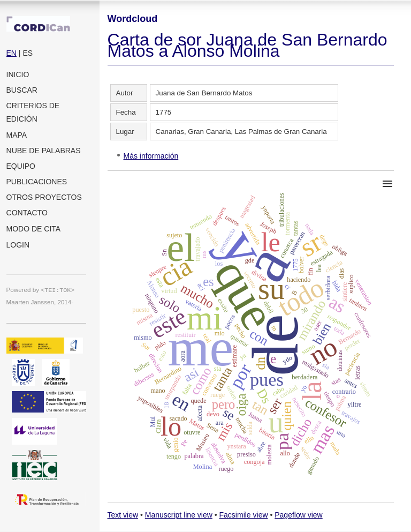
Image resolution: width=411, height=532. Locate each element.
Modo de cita (34, 229)
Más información (151, 156)
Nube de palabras (44, 151)
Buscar (22, 90)
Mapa (17, 135)
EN (12, 53)
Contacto (27, 213)
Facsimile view (244, 515)
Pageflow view (299, 515)
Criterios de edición (33, 112)
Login (18, 245)
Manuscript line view (179, 515)
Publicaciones (37, 182)
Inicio (18, 74)
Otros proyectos (44, 197)
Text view (123, 515)
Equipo (21, 166)
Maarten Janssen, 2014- (40, 302)
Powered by (41, 290)
